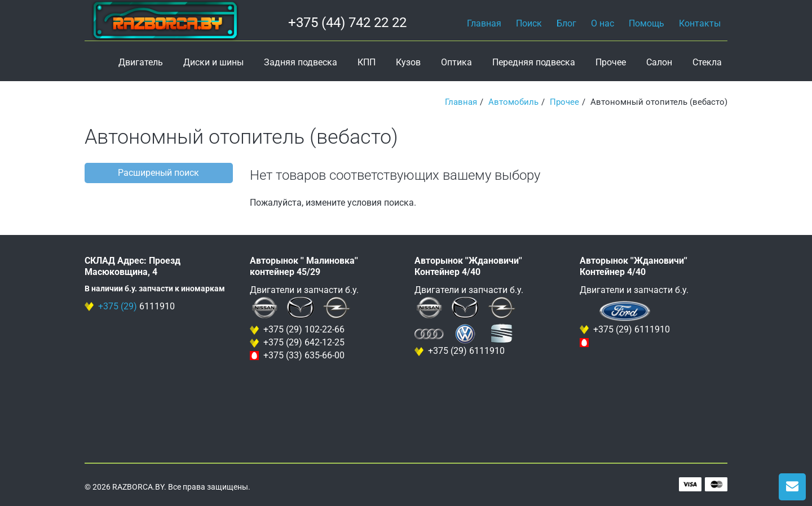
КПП (367, 62)
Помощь (646, 23)
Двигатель (141, 62)
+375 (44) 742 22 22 (347, 23)
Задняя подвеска (301, 62)
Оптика (456, 62)
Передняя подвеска (534, 62)
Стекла (707, 62)
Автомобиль (513, 102)
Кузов (408, 62)
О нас (603, 23)
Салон (659, 62)
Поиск (529, 23)
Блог (566, 23)
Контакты (700, 23)
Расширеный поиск (158, 173)
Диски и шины (213, 62)
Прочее (611, 62)
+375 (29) (118, 306)
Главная (484, 23)
